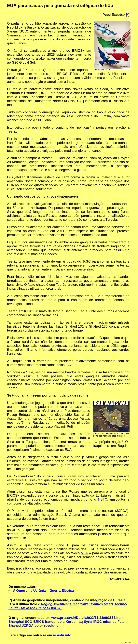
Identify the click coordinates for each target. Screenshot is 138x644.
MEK (84, 553)
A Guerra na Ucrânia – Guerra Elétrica (43, 591)
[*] (128, 15)
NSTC (103, 499)
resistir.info (62, 635)
